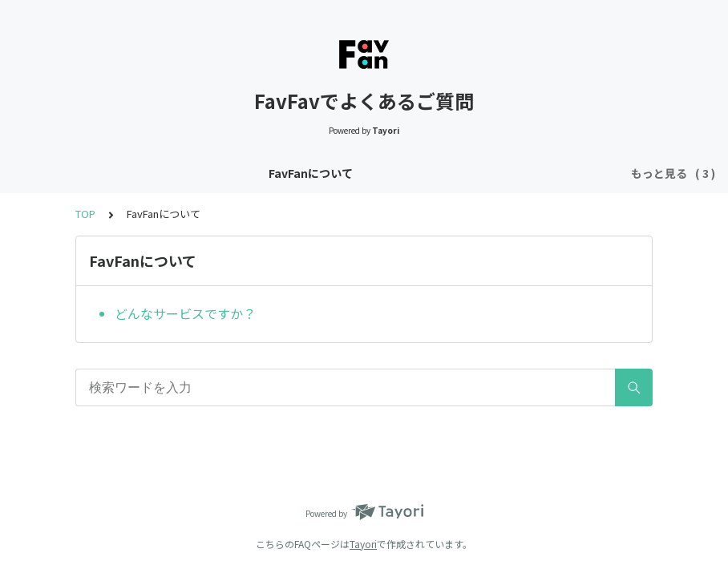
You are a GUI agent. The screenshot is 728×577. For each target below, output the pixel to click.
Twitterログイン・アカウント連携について (334, 173)
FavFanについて (158, 173)
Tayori (363, 544)
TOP (85, 214)
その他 (574, 173)
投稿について (501, 173)
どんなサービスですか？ (185, 313)
